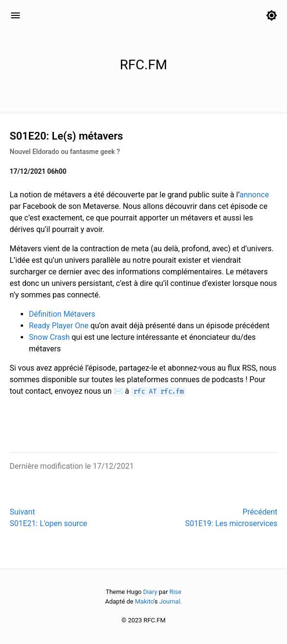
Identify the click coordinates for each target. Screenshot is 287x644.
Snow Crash (49, 337)
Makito (144, 601)
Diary (150, 592)
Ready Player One (59, 326)
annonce (254, 195)
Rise (176, 592)
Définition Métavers (62, 314)
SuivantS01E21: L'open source (48, 518)
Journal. (171, 601)
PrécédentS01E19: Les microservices (231, 518)
